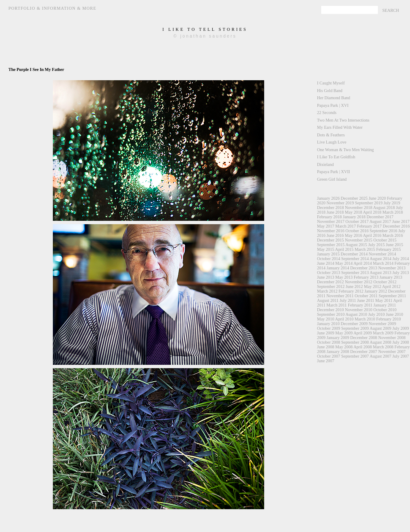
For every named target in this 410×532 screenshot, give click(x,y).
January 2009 (338, 338)
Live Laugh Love (332, 142)
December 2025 (354, 198)
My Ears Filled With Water (340, 127)
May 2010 (326, 319)
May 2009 (344, 333)
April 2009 (363, 333)
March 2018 (393, 212)
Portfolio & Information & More (52, 8)
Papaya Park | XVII (333, 172)
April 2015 (344, 249)
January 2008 (338, 351)
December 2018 (331, 208)
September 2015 (331, 245)
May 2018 (354, 212)
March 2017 (346, 226)
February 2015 (389, 249)
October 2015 (385, 240)
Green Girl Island (332, 179)
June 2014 (326, 263)
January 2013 (391, 277)
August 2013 (380, 273)
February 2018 (329, 217)
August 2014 (380, 259)
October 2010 (385, 310)
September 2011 (392, 296)
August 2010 (356, 314)
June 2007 (326, 361)
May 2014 (344, 263)
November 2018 (359, 208)
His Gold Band (330, 91)
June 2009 (326, 333)
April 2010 (344, 319)
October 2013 (329, 273)
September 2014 (355, 259)
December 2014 (354, 254)
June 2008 (326, 347)
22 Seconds (327, 113)
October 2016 (357, 231)
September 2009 (355, 328)
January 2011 (385, 305)
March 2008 (383, 347)
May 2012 (373, 286)
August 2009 (380, 328)
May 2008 (344, 347)
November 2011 (340, 296)
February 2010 (389, 319)
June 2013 (326, 277)
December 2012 (331, 282)
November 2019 (340, 203)
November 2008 (392, 338)
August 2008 (380, 342)
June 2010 (395, 314)
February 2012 (351, 291)
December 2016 (396, 226)
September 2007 (355, 356)
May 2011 (384, 300)
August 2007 (380, 356)
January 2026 (328, 198)
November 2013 (392, 268)
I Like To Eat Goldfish (336, 157)
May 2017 (326, 226)
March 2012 (327, 291)
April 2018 (372, 212)
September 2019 (369, 203)
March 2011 (336, 305)
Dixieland (325, 164)
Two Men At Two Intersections (343, 120)
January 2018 (354, 217)
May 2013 (344, 277)
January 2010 (328, 324)
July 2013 (400, 273)
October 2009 (329, 328)
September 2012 (331, 286)
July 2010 (376, 314)
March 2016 (393, 235)
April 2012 (391, 286)
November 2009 (382, 324)
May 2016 (354, 235)
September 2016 (383, 231)
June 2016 (335, 235)
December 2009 (354, 324)
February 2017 (369, 226)
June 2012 (354, 286)
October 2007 (329, 356)
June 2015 (395, 245)
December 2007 (364, 351)
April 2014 (363, 263)
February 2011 (360, 305)
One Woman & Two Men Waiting (346, 150)
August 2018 (384, 208)
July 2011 (348, 300)
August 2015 (356, 245)
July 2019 (392, 203)
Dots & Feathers (331, 135)
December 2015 (331, 240)
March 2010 (365, 319)
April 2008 (363, 347)
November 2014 (382, 254)
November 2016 (331, 231)
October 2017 (357, 221)
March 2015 (365, 249)
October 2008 (329, 342)
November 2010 (359, 310)
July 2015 (376, 245)
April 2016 (372, 235)
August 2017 (380, 221)
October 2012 (385, 282)
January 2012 (376, 291)
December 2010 (331, 310)
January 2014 (338, 268)
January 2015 (328, 254)
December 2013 (364, 268)
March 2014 (383, 263)
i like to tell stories (205, 29)
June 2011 (366, 300)
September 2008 (355, 342)
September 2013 (355, 273)
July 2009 (400, 328)
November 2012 (359, 282)
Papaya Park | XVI (333, 105)
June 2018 (335, 212)
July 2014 (400, 259)
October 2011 (366, 296)
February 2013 (366, 277)
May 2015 (326, 249)
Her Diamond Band (333, 98)
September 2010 (331, 314)
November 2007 (392, 351)
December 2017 (380, 217)
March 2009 (383, 333)
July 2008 (400, 342)
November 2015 (359, 240)
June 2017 (401, 221)
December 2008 (364, 338)
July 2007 (400, 356)
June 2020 (377, 198)
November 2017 (331, 221)
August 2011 (328, 300)
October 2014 (329, 259)
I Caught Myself (331, 83)
